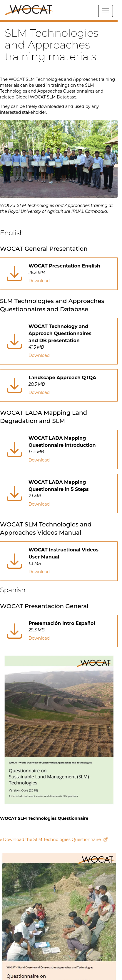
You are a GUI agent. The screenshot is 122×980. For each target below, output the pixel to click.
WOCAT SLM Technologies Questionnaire (44, 818)
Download (39, 281)
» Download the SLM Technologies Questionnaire (54, 839)
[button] (59, 21)
